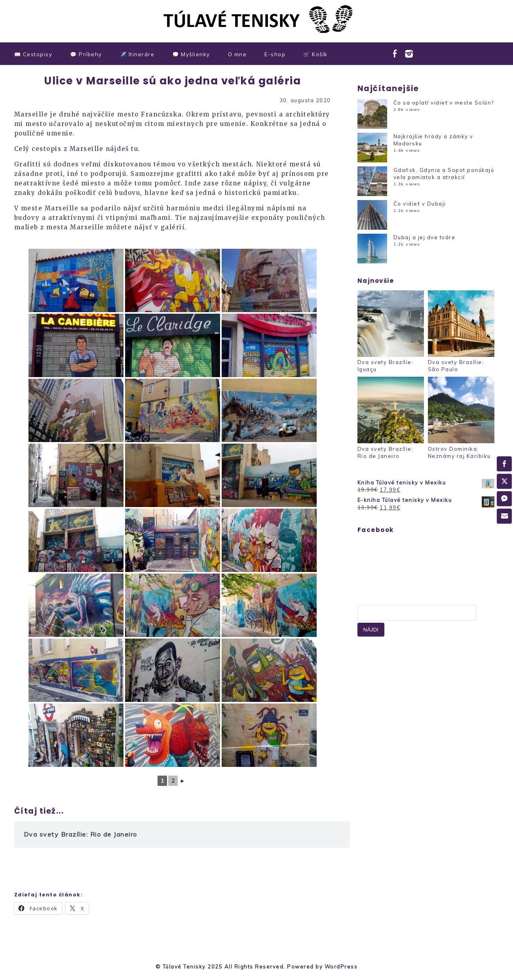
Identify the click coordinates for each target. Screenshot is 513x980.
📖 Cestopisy (33, 54)
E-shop (275, 54)
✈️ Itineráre (137, 54)
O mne (237, 54)
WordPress (341, 967)
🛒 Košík (315, 54)
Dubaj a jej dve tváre (425, 237)
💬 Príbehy (86, 54)
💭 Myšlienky (191, 54)
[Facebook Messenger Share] (504, 499)
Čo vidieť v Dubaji (420, 204)
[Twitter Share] (504, 481)
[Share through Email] (504, 516)
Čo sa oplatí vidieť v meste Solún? (444, 103)
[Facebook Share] (504, 464)
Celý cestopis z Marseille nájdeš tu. (77, 149)
